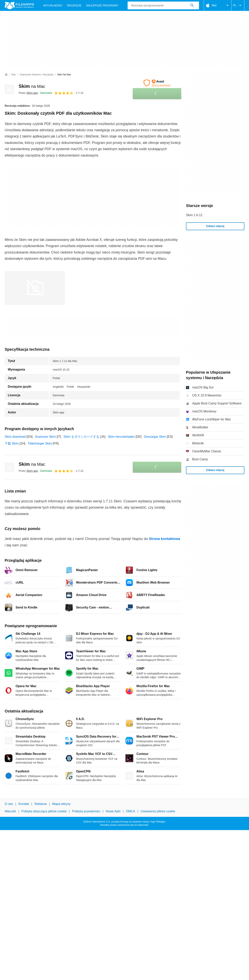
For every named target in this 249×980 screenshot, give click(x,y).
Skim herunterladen (121, 437)
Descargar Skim (155, 437)
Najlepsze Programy (102, 5)
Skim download (15, 437)
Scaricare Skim (46, 437)
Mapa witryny (61, 804)
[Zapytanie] (163, 5)
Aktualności (53, 5)
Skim (32, 86)
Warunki (10, 811)
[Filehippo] (19, 5)
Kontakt (24, 804)
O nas (9, 804)
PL (238, 5)
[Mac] (14, 75)
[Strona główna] (6, 75)
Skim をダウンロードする (81, 437)
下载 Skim (12, 443)
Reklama (41, 804)
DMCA (130, 811)
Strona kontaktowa (164, 539)
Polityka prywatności (86, 811)
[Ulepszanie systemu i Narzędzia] (36, 75)
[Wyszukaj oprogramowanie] (192, 5)
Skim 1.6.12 (194, 215)
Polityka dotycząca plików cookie (44, 811)
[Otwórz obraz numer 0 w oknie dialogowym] (35, 288)
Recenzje (74, 5)
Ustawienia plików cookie (158, 811)
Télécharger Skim (40, 443)
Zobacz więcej (215, 226)
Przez (28, 93)
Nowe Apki (113, 811)
